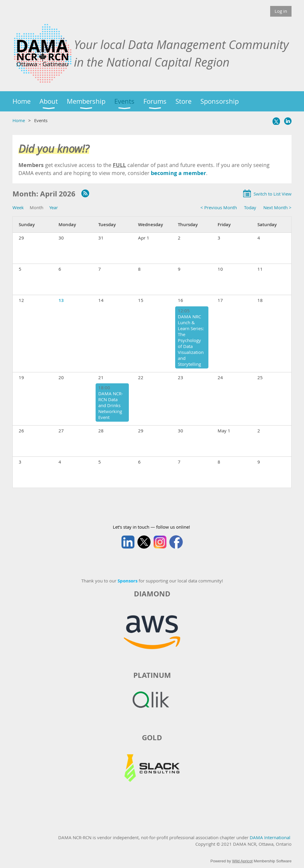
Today (250, 207)
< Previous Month (219, 207)
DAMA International (270, 837)
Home (19, 120)
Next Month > (277, 207)
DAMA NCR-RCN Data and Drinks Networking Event (111, 405)
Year (54, 207)
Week (18, 207)
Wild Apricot (242, 861)
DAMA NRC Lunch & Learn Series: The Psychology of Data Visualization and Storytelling (191, 340)
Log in (281, 11)
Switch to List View (273, 194)
